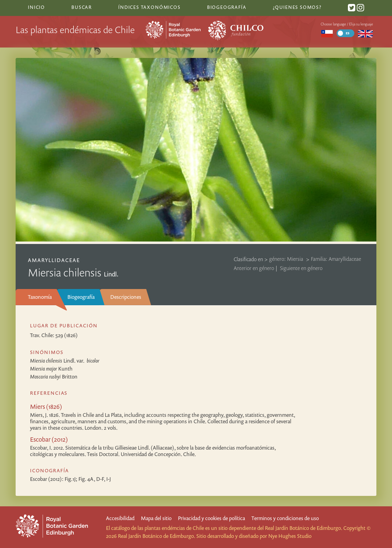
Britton (54, 377)
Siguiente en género (301, 268)
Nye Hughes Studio (290, 536)
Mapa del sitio (156, 518)
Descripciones (126, 297)
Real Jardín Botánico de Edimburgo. (303, 528)
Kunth (51, 369)
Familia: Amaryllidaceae (336, 259)
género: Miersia (287, 259)
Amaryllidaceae (54, 260)
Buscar (82, 7)
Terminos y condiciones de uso (285, 518)
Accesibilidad (120, 518)
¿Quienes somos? (297, 7)
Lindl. (65, 361)
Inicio (36, 7)
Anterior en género (254, 268)
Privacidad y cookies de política (211, 518)
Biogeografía (81, 297)
